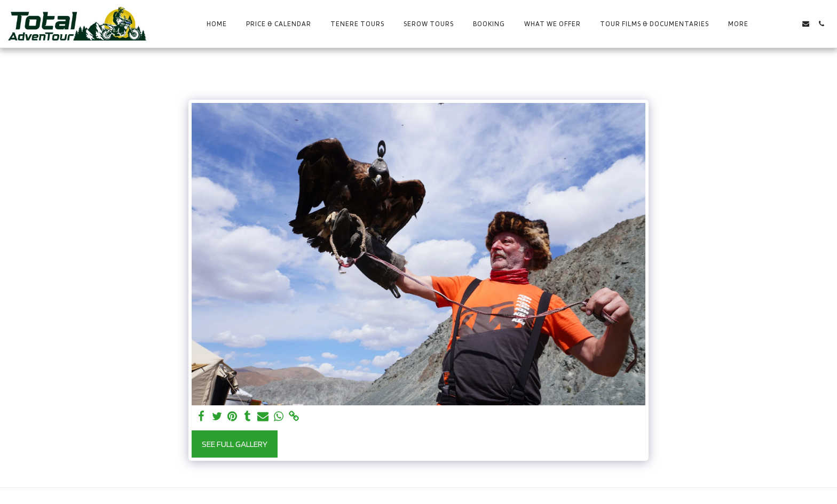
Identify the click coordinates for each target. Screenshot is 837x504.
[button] (775, 24)
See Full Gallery (235, 444)
